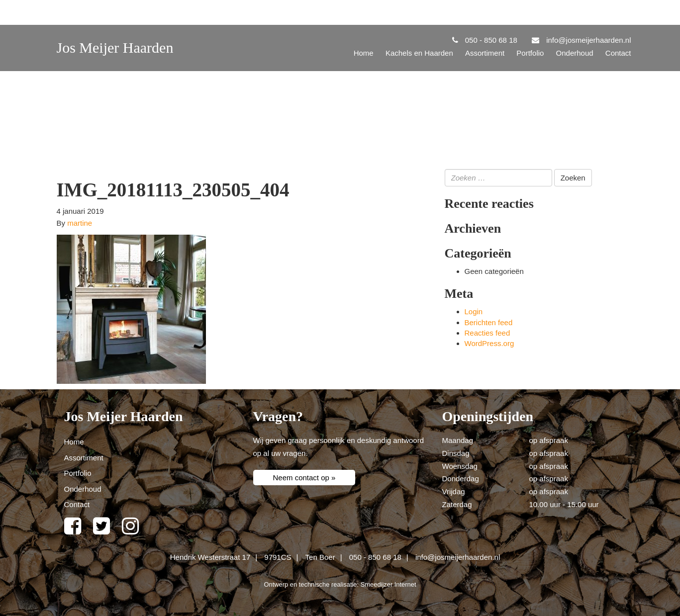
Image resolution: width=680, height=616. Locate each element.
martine (80, 223)
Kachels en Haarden (419, 53)
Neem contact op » (304, 478)
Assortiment (485, 53)
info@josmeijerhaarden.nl (458, 557)
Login (474, 311)
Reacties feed (487, 333)
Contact (618, 53)
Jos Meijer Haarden (115, 47)
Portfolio (530, 53)
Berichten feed (489, 322)
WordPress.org (489, 343)
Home (364, 53)
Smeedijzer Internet (389, 584)
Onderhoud (575, 53)
